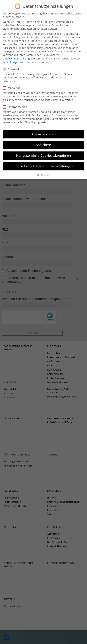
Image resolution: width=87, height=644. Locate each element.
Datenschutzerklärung (16, 56)
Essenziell (12, 67)
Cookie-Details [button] (44, 172)
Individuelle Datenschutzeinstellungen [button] (44, 164)
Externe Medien (16, 104)
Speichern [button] (43, 142)
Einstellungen (11, 60)
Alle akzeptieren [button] (44, 132)
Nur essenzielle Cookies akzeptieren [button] (43, 153)
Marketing (13, 86)
